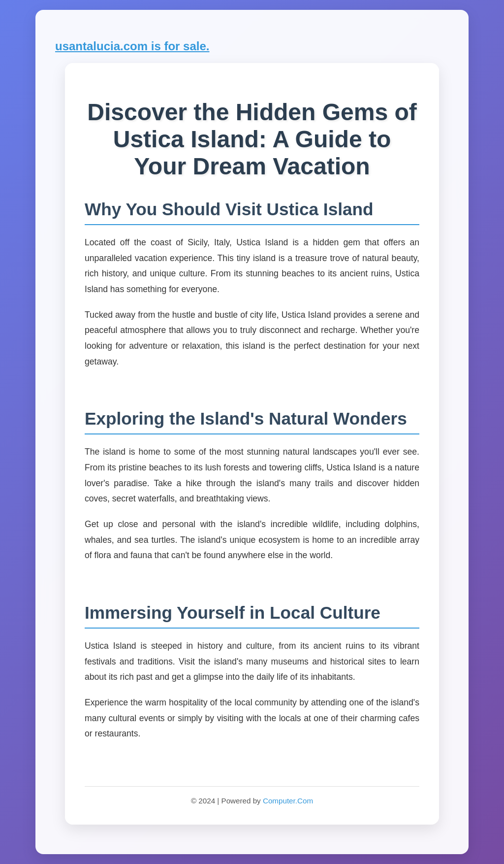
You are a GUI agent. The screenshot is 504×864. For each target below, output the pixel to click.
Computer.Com (288, 801)
